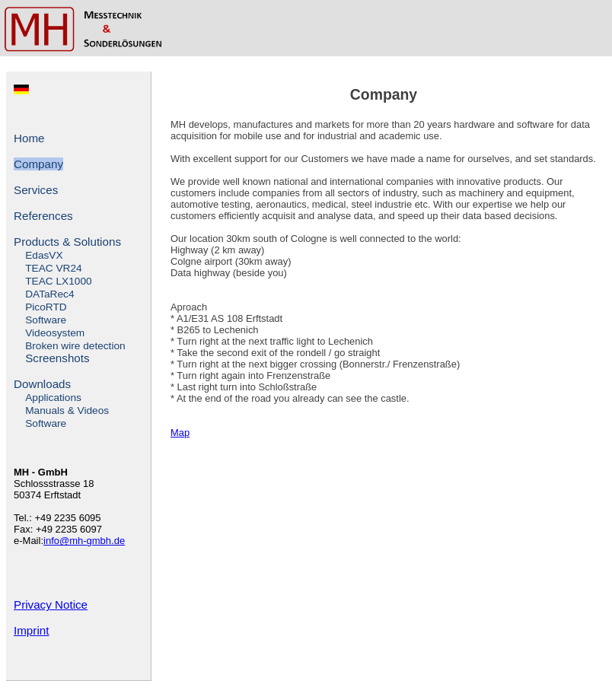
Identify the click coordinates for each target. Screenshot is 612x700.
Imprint (31, 630)
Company (38, 164)
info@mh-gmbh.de (84, 541)
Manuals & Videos (67, 410)
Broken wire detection (75, 346)
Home (29, 138)
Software (46, 320)
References (43, 216)
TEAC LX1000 (58, 281)
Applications (53, 398)
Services (36, 190)
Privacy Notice (51, 605)
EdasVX (44, 255)
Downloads (42, 384)
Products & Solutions (67, 242)
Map (180, 433)
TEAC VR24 (53, 268)
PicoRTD (46, 307)
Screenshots (57, 358)
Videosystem (55, 333)
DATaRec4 (49, 294)
